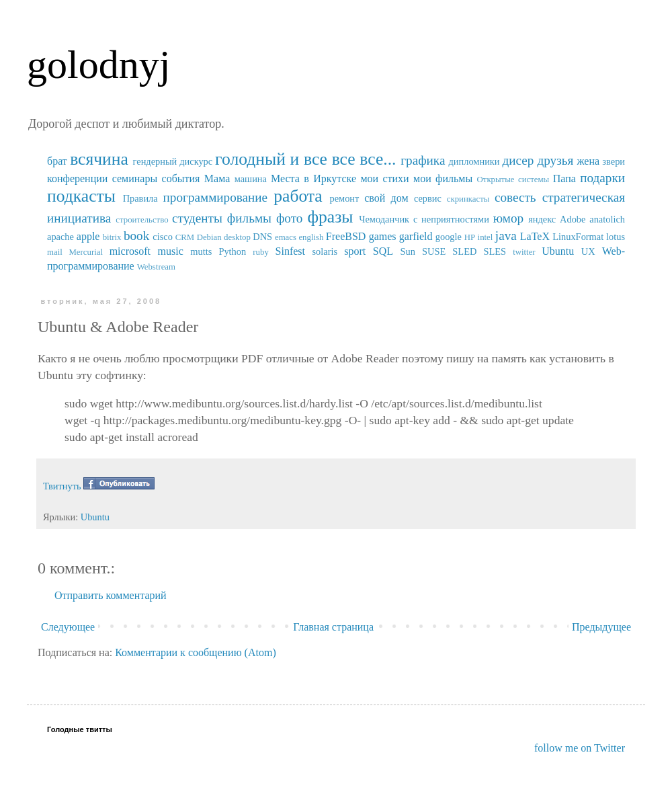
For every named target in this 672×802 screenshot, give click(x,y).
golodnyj (98, 65)
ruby (260, 252)
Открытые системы (513, 179)
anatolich (607, 219)
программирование (216, 197)
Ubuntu (558, 251)
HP (470, 237)
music (171, 251)
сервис (428, 198)
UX (588, 251)
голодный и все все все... (305, 159)
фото (290, 218)
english (311, 237)
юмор (508, 218)
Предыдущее (601, 627)
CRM (185, 237)
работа (298, 196)
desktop (237, 237)
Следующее (68, 627)
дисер (518, 160)
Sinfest (290, 251)
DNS (262, 237)
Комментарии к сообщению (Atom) (196, 652)
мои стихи (384, 178)
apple (88, 236)
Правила (140, 198)
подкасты (81, 196)
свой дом (386, 198)
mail (55, 252)
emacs (286, 237)
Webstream (156, 267)
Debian (209, 237)
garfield (416, 236)
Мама (217, 178)
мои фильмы (443, 178)
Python (232, 251)
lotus (616, 237)
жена (588, 161)
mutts (201, 251)
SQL (383, 251)
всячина (99, 159)
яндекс (542, 219)
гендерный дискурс (173, 161)
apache (60, 237)
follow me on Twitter (580, 748)
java (506, 236)
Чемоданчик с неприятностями (424, 219)
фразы (330, 217)
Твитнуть (62, 486)
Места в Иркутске (313, 178)
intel (486, 237)
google (449, 237)
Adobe (573, 219)
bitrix (112, 237)
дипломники (474, 161)
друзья (555, 160)
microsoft (130, 251)
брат (57, 161)
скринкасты (468, 199)
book (136, 236)
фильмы (249, 218)
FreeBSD (346, 236)
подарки (602, 178)
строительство (142, 220)
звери (614, 161)
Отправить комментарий (111, 595)
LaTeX (535, 236)
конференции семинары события (123, 178)
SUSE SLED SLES (464, 251)
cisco (163, 237)
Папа (564, 178)
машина (251, 179)
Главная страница (333, 627)
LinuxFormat (578, 237)
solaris (325, 251)
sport (355, 251)
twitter (524, 252)
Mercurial (85, 252)
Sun (408, 251)
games (383, 236)
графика (423, 160)
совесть (515, 197)
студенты (197, 218)
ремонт (344, 198)
